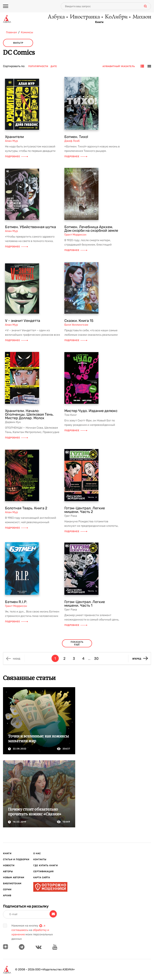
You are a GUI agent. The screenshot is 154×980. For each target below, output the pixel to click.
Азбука (56, 17)
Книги (99, 22)
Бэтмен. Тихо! (76, 137)
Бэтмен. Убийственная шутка (30, 227)
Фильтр (18, 43)
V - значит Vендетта (23, 321)
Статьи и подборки (16, 860)
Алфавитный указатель (119, 66)
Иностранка (85, 17)
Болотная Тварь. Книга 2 (26, 508)
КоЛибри (116, 17)
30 (96, 659)
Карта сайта (42, 878)
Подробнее (16, 157)
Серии (7, 890)
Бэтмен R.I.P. (16, 602)
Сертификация (43, 872)
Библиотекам (12, 884)
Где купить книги (46, 866)
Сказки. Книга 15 (79, 321)
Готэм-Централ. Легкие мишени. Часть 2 (85, 510)
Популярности (38, 66)
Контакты (40, 860)
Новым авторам (14, 878)
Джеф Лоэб (72, 141)
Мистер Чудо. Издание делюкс (91, 411)
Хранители (14, 137)
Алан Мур (11, 141)
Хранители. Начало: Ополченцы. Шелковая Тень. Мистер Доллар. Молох (29, 414)
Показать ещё (77, 643)
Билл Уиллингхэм (76, 325)
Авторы (8, 872)
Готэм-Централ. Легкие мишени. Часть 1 (85, 604)
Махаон (142, 17)
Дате (54, 66)
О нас (37, 854)
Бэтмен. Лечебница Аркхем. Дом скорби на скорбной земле (91, 229)
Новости (9, 866)
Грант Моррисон (75, 235)
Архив (7, 896)
